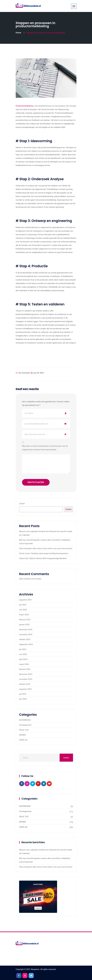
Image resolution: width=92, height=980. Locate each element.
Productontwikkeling (25, 106)
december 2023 (26, 674)
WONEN (23, 735)
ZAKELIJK (23, 740)
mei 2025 (23, 610)
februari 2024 (25, 669)
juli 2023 (23, 694)
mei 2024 (23, 654)
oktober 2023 (25, 684)
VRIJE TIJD (24, 730)
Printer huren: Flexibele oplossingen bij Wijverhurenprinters (44, 553)
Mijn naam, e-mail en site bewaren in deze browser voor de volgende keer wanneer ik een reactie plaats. (45, 448)
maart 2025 (24, 615)
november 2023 (26, 679)
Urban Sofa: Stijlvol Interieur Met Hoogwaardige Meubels (43, 558)
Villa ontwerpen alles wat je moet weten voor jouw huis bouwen (46, 548)
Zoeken (22, 504)
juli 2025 (23, 605)
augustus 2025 (25, 600)
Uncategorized (25, 725)
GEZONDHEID (25, 720)
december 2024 (26, 630)
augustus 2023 (25, 689)
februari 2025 (25, 620)
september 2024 (26, 644)
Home (18, 33)
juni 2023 (23, 699)
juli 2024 (23, 649)
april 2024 (23, 659)
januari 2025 (24, 625)
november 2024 (26, 634)
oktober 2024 (25, 639)
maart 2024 (24, 664)
